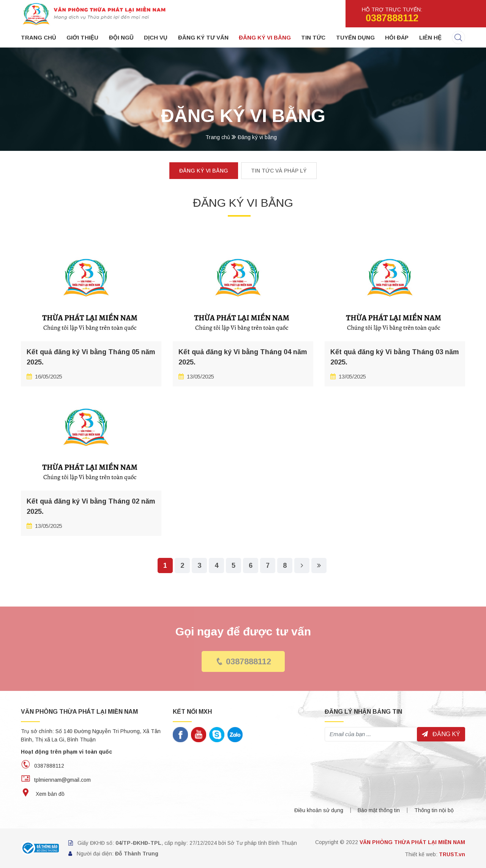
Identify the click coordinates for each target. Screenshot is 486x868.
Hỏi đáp (397, 37)
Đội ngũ (121, 37)
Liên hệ (430, 37)
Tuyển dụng (355, 37)
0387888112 (243, 661)
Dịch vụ (156, 37)
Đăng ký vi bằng (265, 37)
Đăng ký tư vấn (203, 37)
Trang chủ (39, 37)
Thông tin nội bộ (434, 810)
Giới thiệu (82, 37)
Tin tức (313, 37)
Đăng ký (441, 734)
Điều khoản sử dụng (319, 810)
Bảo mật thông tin (379, 810)
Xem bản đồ (43, 794)
